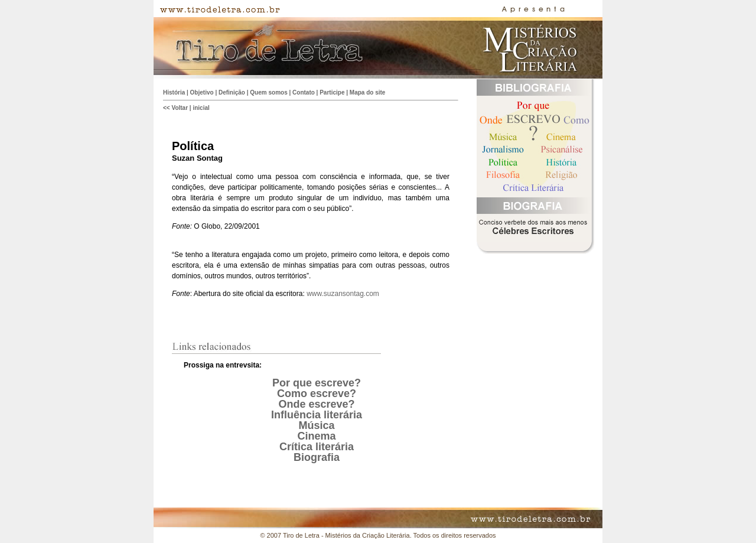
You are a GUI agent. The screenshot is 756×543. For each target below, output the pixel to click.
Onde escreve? (316, 404)
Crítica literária (317, 447)
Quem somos (268, 92)
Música (316, 425)
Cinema (316, 436)
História (174, 92)
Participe (332, 92)
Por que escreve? (317, 383)
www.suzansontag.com (343, 294)
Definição (232, 92)
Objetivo (202, 92)
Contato (304, 92)
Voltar (180, 108)
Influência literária (317, 415)
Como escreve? (317, 394)
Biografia (317, 457)
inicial (201, 108)
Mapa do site (368, 92)
